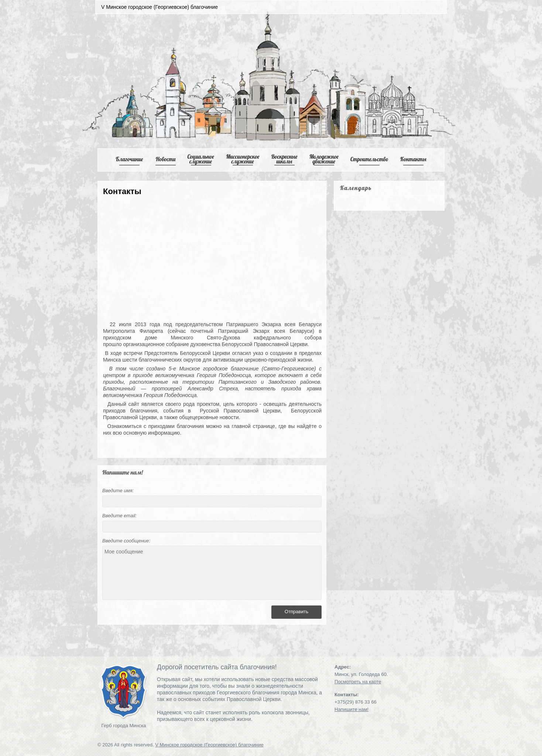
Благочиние (129, 159)
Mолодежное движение (324, 159)
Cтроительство (369, 159)
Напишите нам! (351, 709)
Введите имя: (118, 491)
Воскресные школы (284, 159)
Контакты (413, 159)
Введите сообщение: (126, 541)
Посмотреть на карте (358, 682)
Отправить (296, 612)
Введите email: (119, 516)
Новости (166, 159)
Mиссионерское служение (243, 159)
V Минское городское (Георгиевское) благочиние (209, 745)
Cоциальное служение (200, 159)
